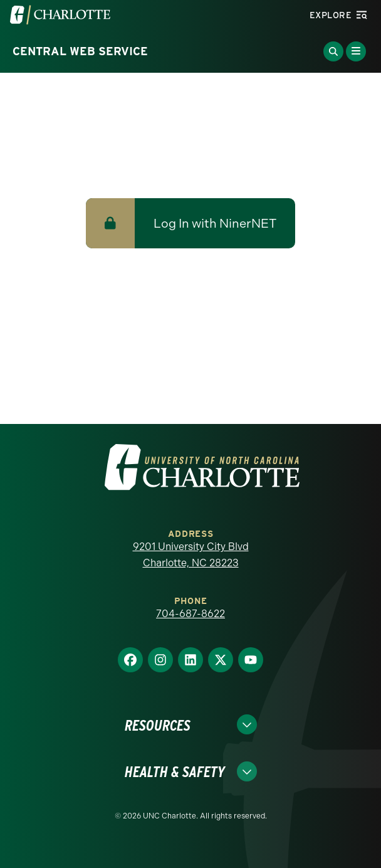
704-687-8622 (190, 614)
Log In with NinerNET (215, 223)
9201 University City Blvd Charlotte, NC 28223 (191, 555)
